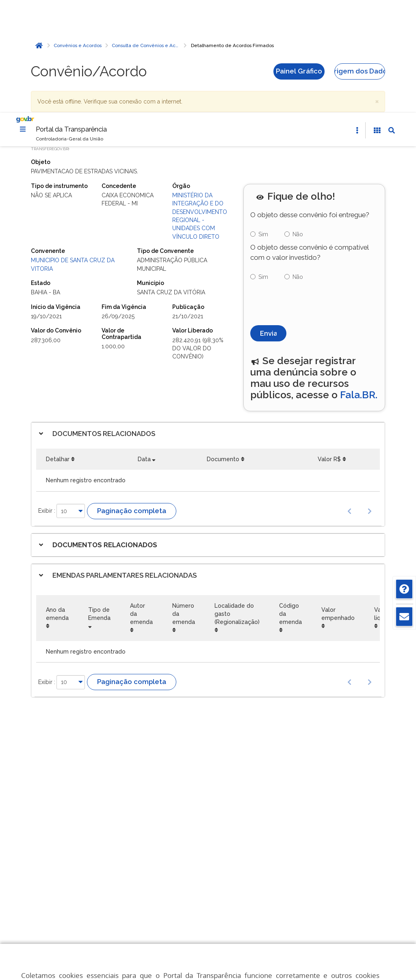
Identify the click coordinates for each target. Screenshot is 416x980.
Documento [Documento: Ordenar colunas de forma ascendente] (223, 347)
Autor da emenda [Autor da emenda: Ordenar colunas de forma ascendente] (141, 502)
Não (298, 122)
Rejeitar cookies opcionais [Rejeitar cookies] (215, 931)
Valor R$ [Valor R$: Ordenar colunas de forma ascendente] (329, 347)
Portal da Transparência (71, 16)
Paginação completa (132, 398)
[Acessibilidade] (377, 18)
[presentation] (312, 188)
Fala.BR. (359, 282)
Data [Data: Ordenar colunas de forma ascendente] (144, 347)
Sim (263, 122)
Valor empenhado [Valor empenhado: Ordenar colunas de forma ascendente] (338, 501)
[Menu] (23, 16)
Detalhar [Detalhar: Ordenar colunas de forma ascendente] (58, 347)
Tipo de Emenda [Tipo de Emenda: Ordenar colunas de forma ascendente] (99, 501)
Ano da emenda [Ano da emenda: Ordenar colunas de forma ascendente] (57, 501)
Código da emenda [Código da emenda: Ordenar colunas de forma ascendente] (290, 502)
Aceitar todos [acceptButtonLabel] (215, 949)
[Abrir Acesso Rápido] (357, 18)
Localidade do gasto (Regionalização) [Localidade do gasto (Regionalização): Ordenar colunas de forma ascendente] (237, 502)
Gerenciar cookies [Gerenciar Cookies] (216, 913)
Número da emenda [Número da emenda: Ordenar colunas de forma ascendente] (184, 502)
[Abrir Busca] (392, 18)
